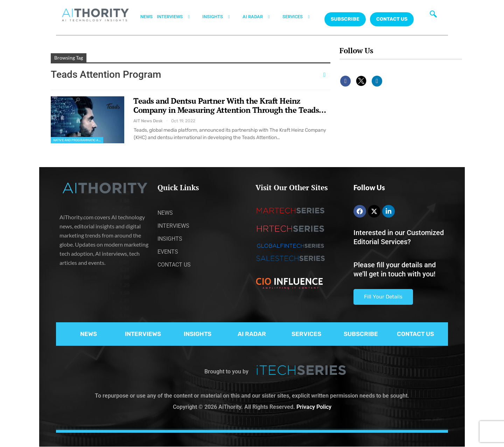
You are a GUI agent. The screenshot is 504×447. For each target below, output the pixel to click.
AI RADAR (260, 17)
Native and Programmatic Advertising (78, 140)
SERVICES (300, 17)
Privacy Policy (314, 407)
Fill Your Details (383, 297)
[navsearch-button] (433, 16)
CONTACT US (392, 19)
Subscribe (345, 19)
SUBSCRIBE (361, 334)
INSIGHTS (220, 17)
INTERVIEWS (177, 17)
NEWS (146, 17)
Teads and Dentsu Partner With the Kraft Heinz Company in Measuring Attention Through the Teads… (230, 105)
